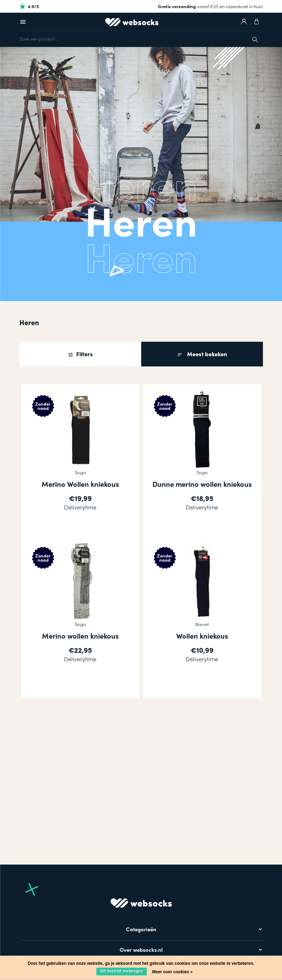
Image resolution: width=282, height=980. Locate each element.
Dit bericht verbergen (122, 971)
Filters (84, 354)
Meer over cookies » (172, 972)
